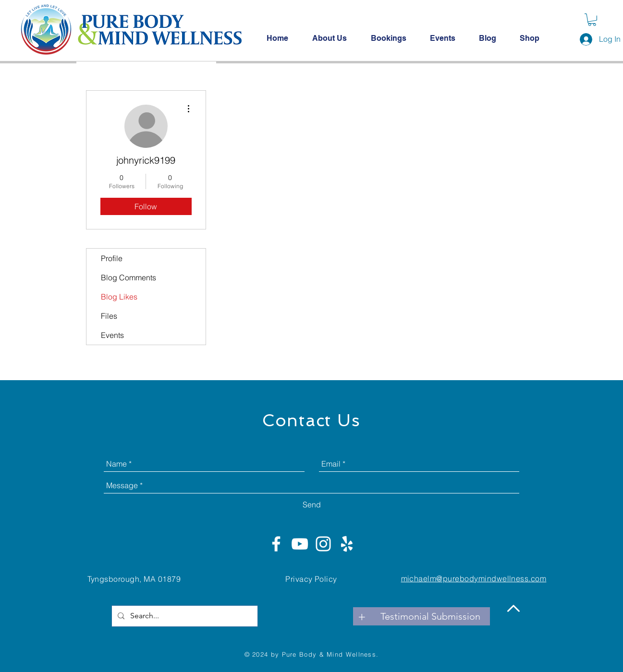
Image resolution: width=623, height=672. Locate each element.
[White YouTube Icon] (300, 544)
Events (112, 335)
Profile (112, 258)
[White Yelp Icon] (347, 544)
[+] (362, 616)
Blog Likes (119, 297)
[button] (592, 20)
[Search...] (184, 616)
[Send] (312, 504)
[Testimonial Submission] (430, 616)
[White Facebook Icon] (276, 544)
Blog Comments (128, 277)
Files (109, 316)
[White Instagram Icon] (323, 544)
